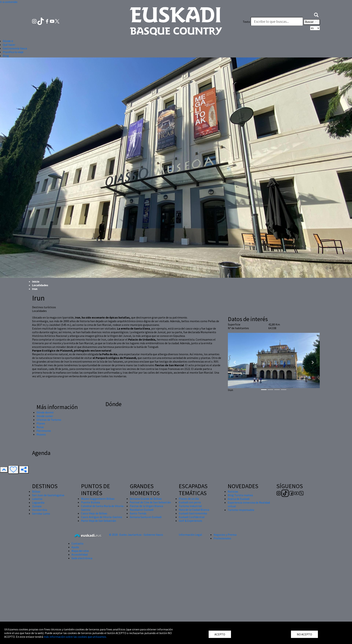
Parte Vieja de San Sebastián (99, 521)
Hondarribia (40, 510)
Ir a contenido (9, 2)
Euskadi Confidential (192, 517)
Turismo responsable (241, 510)
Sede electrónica (82, 558)
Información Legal (190, 535)
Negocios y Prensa (225, 535)
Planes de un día (189, 499)
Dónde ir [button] (8, 41)
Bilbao (36, 491)
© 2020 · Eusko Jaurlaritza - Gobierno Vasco (136, 535)
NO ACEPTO (304, 634)
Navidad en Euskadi (142, 510)
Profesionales (222, 538)
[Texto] (277, 21)
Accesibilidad (80, 554)
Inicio (36, 281)
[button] (316, 14)
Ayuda (75, 547)
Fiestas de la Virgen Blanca (146, 506)
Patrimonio (44, 431)
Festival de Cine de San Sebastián (150, 502)
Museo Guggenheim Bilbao (98, 499)
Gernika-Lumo (41, 513)
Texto (246, 22)
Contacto (77, 543)
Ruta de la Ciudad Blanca (194, 510)
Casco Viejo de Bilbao (94, 513)
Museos (41, 434)
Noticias (233, 491)
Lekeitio (37, 499)
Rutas (40, 427)
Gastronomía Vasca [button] (15, 48)
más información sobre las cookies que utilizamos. (75, 637)
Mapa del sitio (80, 551)
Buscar (312, 22)
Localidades (40, 285)
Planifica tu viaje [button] (13, 52)
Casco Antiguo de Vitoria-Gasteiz (102, 517)
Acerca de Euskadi (239, 499)
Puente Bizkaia (90, 502)
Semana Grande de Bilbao (146, 499)
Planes (41, 423)
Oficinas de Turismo (49, 420)
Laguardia (38, 502)
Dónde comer (45, 416)
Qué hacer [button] (9, 45)
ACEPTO (220, 634)
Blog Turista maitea (240, 495)
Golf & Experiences (190, 521)
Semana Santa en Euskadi (146, 517)
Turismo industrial (190, 506)
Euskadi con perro (190, 502)
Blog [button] (6, 56)
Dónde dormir (45, 412)
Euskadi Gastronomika (193, 513)
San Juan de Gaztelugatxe (48, 495)
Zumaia (37, 506)
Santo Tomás (138, 513)
